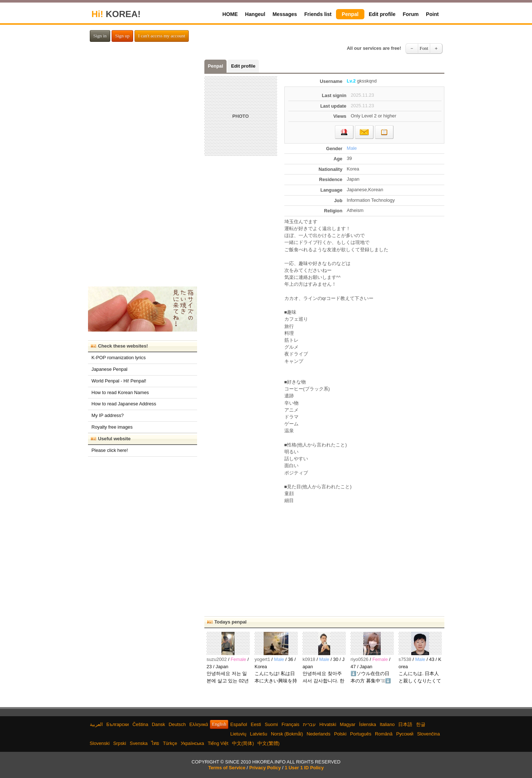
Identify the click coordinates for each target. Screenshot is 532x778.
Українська (192, 743)
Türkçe (170, 743)
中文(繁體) (269, 743)
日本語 (405, 724)
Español (239, 724)
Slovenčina (429, 734)
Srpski (120, 743)
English (219, 724)
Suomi (271, 724)
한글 (421, 724)
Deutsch (177, 724)
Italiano (387, 724)
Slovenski (100, 743)
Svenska (139, 743)
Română (384, 734)
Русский (405, 734)
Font (424, 48)
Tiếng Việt (218, 743)
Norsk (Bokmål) (287, 734)
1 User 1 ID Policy (304, 768)
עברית (309, 724)
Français (290, 724)
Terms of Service (227, 768)
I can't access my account (162, 36)
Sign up (122, 36)
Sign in (100, 36)
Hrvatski (328, 724)
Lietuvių (238, 734)
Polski (340, 734)
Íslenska (367, 724)
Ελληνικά (199, 724)
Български (118, 724)
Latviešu (259, 734)
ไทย (155, 743)
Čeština (140, 724)
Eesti (256, 724)
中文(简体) (243, 743)
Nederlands (318, 734)
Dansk (159, 724)
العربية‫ (96, 724)
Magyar (348, 724)
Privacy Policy (265, 768)
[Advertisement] (364, 557)
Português (361, 734)
